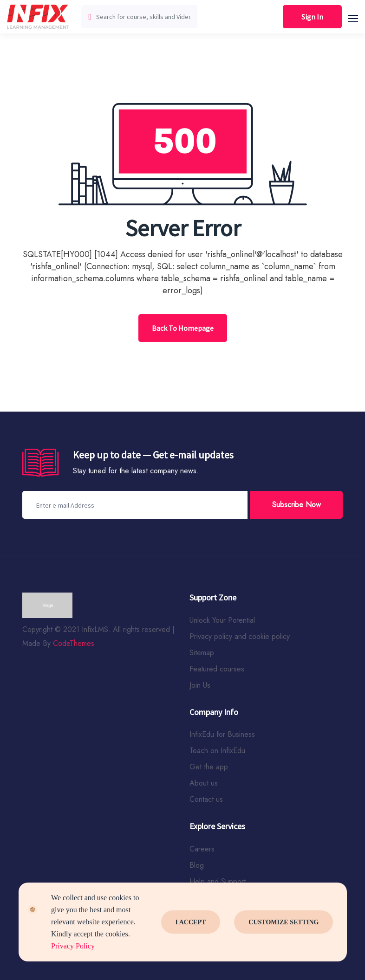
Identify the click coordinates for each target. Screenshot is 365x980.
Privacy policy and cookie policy (240, 636)
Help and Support (218, 881)
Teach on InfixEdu (217, 751)
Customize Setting (284, 922)
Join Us (200, 685)
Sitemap (202, 653)
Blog (197, 865)
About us (204, 783)
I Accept (191, 922)
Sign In (312, 17)
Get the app (209, 767)
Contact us (206, 799)
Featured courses (217, 669)
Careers (202, 849)
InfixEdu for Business (222, 734)
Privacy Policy (73, 946)
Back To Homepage (183, 328)
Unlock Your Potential (222, 620)
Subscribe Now (297, 505)
